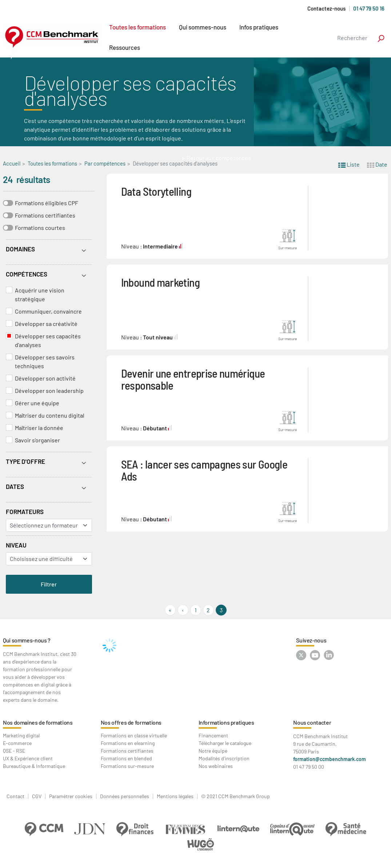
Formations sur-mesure (127, 766)
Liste (349, 164)
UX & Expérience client (28, 758)
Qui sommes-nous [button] (203, 27)
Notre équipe (213, 751)
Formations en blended (126, 758)
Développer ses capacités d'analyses (48, 340)
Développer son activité (45, 378)
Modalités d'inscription (224, 758)
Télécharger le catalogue (225, 743)
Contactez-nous (326, 9)
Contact (15, 796)
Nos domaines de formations (38, 722)
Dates (15, 486)
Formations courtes (40, 228)
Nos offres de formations (131, 722)
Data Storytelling (156, 191)
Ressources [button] (125, 47)
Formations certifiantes (45, 215)
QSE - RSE (14, 751)
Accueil (12, 163)
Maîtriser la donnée (39, 428)
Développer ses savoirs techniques (45, 361)
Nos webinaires (216, 766)
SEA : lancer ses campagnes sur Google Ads (204, 470)
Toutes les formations (137, 27)
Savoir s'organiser (37, 440)
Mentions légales (175, 796)
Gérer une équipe (37, 403)
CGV (37, 796)
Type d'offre (25, 461)
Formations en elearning (128, 743)
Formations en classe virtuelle (134, 735)
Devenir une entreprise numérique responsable (193, 379)
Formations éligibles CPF (47, 203)
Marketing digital (21, 735)
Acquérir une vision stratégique (40, 294)
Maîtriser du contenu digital (50, 415)
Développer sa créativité (46, 324)
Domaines (20, 249)
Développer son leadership (49, 391)
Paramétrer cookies (71, 796)
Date (377, 164)
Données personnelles (125, 796)
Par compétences (105, 163)
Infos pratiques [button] (259, 27)
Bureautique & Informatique (34, 766)
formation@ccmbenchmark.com (330, 759)
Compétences (27, 274)
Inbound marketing (160, 282)
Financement (213, 735)
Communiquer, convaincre (48, 311)
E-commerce (17, 743)
